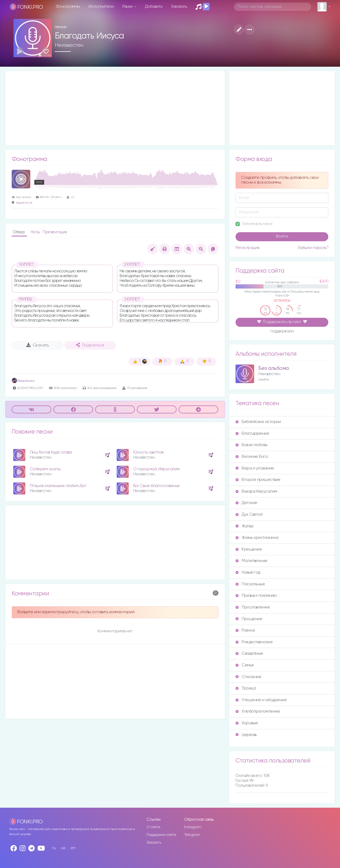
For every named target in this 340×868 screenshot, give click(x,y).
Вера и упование (255, 468)
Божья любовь (251, 445)
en (73, 848)
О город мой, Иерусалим (156, 469)
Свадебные (249, 653)
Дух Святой (249, 515)
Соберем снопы (45, 469)
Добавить (154, 7)
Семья (245, 665)
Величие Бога (251, 457)
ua (63, 848)
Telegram (192, 835)
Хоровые (247, 723)
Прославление (253, 607)
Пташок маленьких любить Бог (58, 486)
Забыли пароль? (313, 248)
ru (54, 848)
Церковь (246, 735)
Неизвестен (69, 45)
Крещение (249, 549)
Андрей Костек (24, 203)
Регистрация (247, 248)
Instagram (193, 827)
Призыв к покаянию (256, 596)
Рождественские (254, 642)
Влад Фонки (23, 381)
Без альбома (274, 368)
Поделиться (90, 345)
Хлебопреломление (258, 711)
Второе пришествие (258, 480)
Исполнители (101, 7)
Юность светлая (148, 452)
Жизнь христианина (257, 538)
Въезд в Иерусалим (256, 491)
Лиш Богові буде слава (51, 452)
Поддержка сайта (161, 835)
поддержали (282, 332)
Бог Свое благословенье (156, 486)
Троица (246, 688)
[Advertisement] (115, 108)
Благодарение (252, 433)
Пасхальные (250, 584)
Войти (282, 236)
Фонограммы (68, 7)
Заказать (179, 7)
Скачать (38, 345)
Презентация (55, 232)
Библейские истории (258, 422)
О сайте (154, 827)
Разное (245, 630)
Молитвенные (251, 561)
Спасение (248, 677)
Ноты (36, 232)
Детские (246, 503)
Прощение (249, 619)
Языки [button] (128, 7)
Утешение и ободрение (261, 700)
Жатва (244, 526)
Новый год (248, 572)
